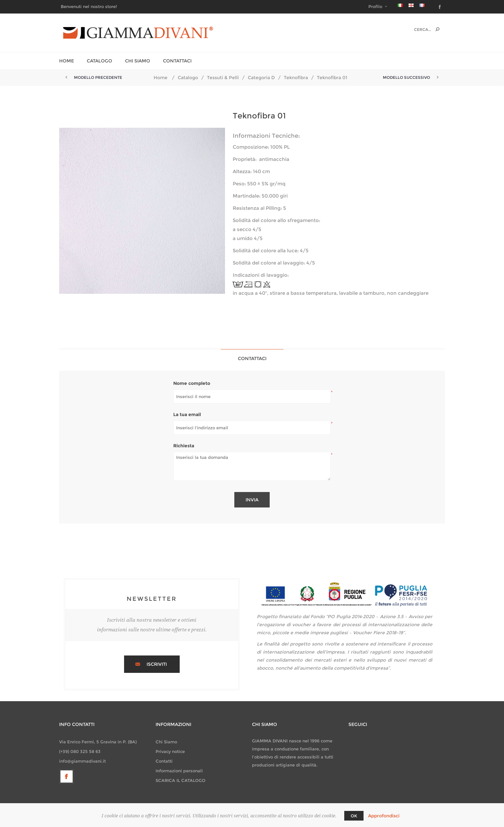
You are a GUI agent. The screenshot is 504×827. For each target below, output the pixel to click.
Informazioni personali (179, 771)
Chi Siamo (166, 742)
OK (354, 816)
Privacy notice (170, 751)
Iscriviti (157, 664)
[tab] (252, 358)
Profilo (375, 6)
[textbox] (416, 29)
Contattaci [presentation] (252, 358)
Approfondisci (384, 816)
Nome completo (192, 383)
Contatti (164, 761)
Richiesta (184, 446)
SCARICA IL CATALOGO (180, 780)
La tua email (187, 414)
